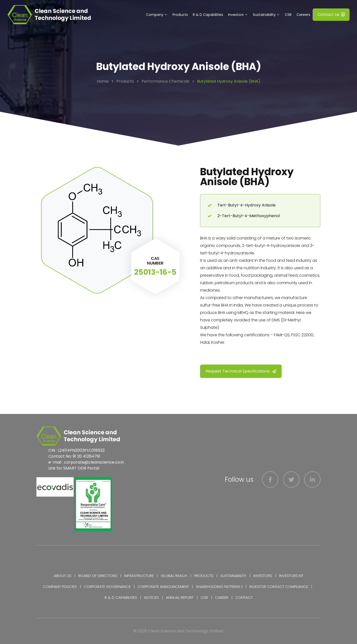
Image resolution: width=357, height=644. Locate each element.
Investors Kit (291, 576)
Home (103, 81)
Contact (244, 597)
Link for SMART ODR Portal (74, 468)
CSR (288, 15)
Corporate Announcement (163, 587)
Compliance (297, 587)
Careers (303, 15)
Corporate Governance (107, 587)
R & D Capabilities (208, 15)
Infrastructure (139, 576)
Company (158, 15)
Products (180, 15)
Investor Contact (267, 587)
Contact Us (331, 15)
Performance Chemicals (165, 81)
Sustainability (268, 15)
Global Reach (174, 576)
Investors (239, 15)
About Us (63, 576)
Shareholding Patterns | (219, 587)
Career (222, 597)
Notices (151, 597)
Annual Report (180, 597)
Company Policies (60, 587)
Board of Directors (98, 576)
